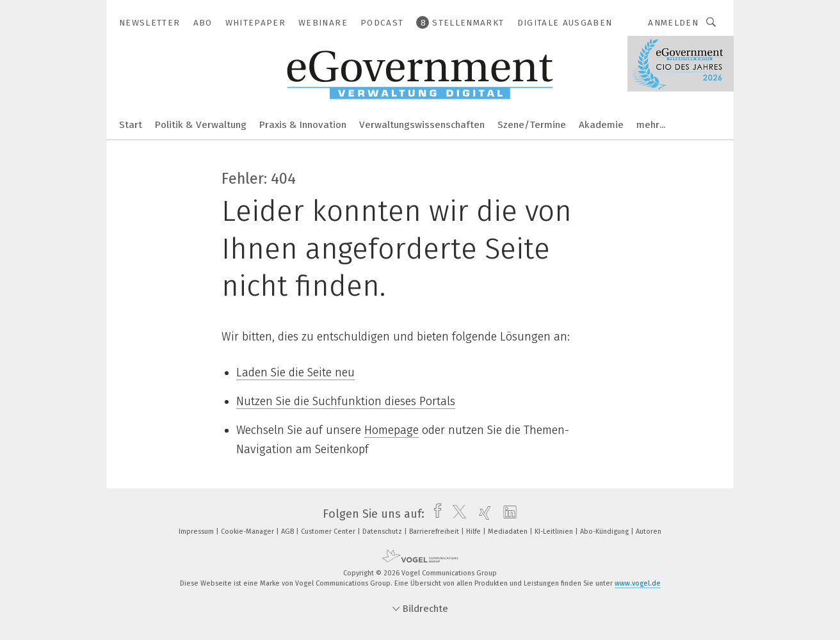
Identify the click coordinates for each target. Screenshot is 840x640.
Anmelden (673, 23)
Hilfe (474, 532)
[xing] (482, 514)
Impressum (197, 532)
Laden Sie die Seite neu (295, 372)
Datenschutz (383, 532)
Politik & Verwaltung (201, 125)
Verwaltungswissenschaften (422, 125)
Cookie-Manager (248, 532)
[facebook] (434, 514)
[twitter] (456, 514)
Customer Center (329, 532)
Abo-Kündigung (605, 532)
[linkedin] (507, 514)
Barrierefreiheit (435, 532)
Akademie (601, 125)
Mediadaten (509, 532)
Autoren (649, 532)
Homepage (392, 430)
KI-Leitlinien (555, 532)
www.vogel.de (638, 583)
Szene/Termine (532, 125)
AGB (288, 532)
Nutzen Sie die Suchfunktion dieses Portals (346, 401)
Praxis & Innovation (303, 125)
